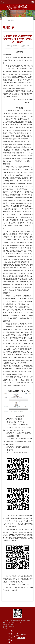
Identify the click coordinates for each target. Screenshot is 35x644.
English (4, 2)
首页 (9, 20)
